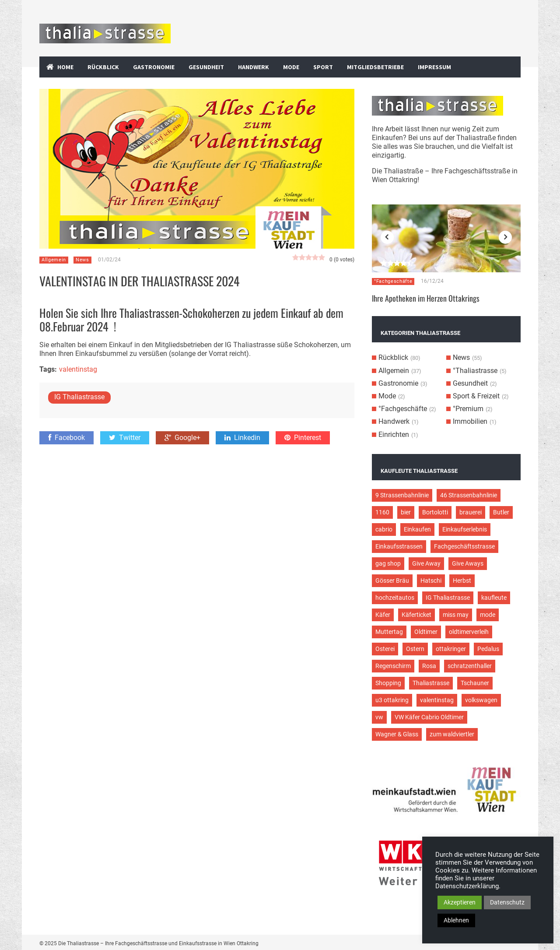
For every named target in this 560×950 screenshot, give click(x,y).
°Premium (468, 409)
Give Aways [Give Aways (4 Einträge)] (468, 563)
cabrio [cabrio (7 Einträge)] (384, 529)
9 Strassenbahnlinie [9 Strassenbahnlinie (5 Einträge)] (402, 495)
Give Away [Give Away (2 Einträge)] (426, 563)
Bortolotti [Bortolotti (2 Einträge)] (435, 512)
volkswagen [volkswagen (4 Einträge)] (481, 700)
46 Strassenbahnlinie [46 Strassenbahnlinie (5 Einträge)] (469, 495)
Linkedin (242, 438)
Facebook (66, 438)
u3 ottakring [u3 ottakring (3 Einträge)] (392, 700)
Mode (291, 67)
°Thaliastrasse (475, 371)
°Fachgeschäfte (393, 281)
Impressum (434, 67)
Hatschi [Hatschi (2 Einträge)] (431, 581)
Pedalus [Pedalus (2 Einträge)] (488, 649)
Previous (387, 237)
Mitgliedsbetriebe (375, 67)
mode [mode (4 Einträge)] (488, 615)
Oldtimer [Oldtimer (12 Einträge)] (426, 632)
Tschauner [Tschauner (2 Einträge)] (475, 683)
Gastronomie (154, 67)
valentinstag (78, 369)
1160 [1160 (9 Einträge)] (382, 512)
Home (65, 67)
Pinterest (303, 438)
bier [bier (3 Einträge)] (406, 512)
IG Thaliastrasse (79, 397)
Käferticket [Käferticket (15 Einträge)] (416, 615)
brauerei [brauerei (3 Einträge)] (471, 512)
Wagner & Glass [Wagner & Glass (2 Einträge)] (397, 734)
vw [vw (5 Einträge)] (379, 717)
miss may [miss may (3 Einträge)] (456, 615)
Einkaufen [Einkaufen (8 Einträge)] (417, 529)
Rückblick (103, 67)
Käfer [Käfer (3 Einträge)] (383, 615)
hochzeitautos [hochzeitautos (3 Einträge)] (395, 598)
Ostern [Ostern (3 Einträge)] (415, 649)
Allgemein (54, 260)
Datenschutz (507, 902)
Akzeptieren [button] (460, 902)
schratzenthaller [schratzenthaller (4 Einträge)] (470, 666)
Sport (323, 67)
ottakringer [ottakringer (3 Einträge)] (451, 649)
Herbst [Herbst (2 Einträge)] (462, 581)
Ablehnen (456, 920)
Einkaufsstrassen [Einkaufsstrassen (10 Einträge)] (399, 546)
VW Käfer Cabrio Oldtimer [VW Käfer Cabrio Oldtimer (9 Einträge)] (429, 717)
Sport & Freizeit (476, 396)
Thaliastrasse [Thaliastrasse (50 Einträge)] (431, 683)
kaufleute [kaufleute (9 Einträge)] (494, 598)
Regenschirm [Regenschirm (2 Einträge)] (393, 666)
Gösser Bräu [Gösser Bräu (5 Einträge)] (392, 581)
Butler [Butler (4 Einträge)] (501, 512)
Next (505, 237)
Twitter (125, 438)
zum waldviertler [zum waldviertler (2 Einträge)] (452, 734)
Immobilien (470, 421)
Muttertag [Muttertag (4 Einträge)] (389, 632)
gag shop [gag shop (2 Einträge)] (388, 563)
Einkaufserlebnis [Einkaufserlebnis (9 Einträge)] (465, 529)
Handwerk (254, 67)
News (82, 260)
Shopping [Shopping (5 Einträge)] (388, 683)
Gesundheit (206, 67)
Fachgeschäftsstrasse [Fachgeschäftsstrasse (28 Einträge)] (464, 546)
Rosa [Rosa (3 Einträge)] (429, 666)
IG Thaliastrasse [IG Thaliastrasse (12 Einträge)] (448, 598)
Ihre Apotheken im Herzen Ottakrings (426, 298)
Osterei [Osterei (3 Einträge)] (385, 649)
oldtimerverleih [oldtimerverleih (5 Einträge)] (469, 632)
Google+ (182, 438)
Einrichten (394, 435)
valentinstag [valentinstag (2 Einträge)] (437, 700)
